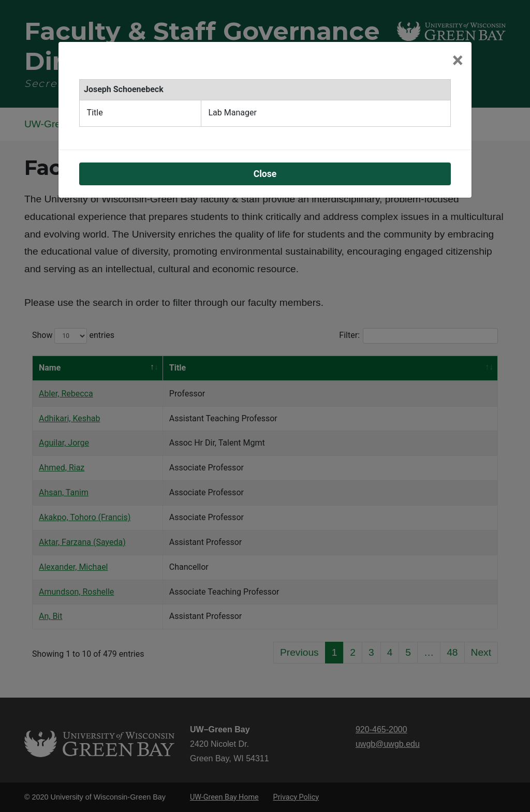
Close (265, 174)
